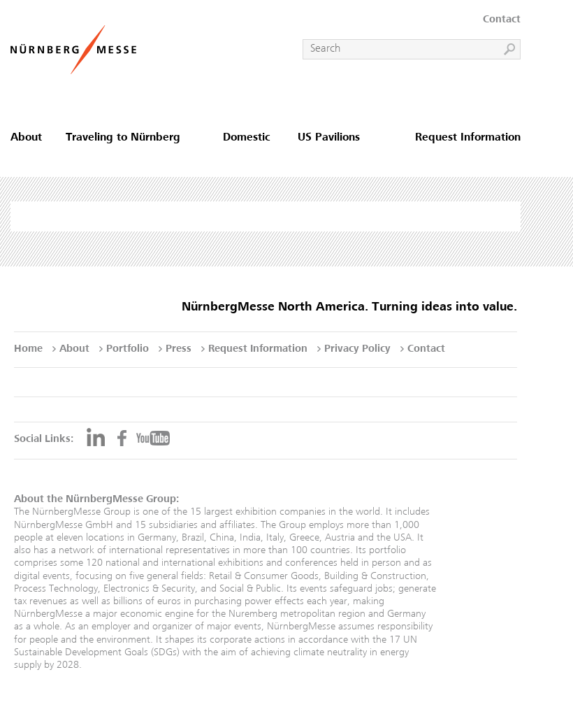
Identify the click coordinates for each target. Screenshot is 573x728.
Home (28, 349)
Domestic (247, 138)
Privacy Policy (357, 349)
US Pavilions (329, 138)
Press (179, 349)
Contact (502, 20)
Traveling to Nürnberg (123, 138)
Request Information (468, 138)
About (26, 138)
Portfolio (128, 349)
